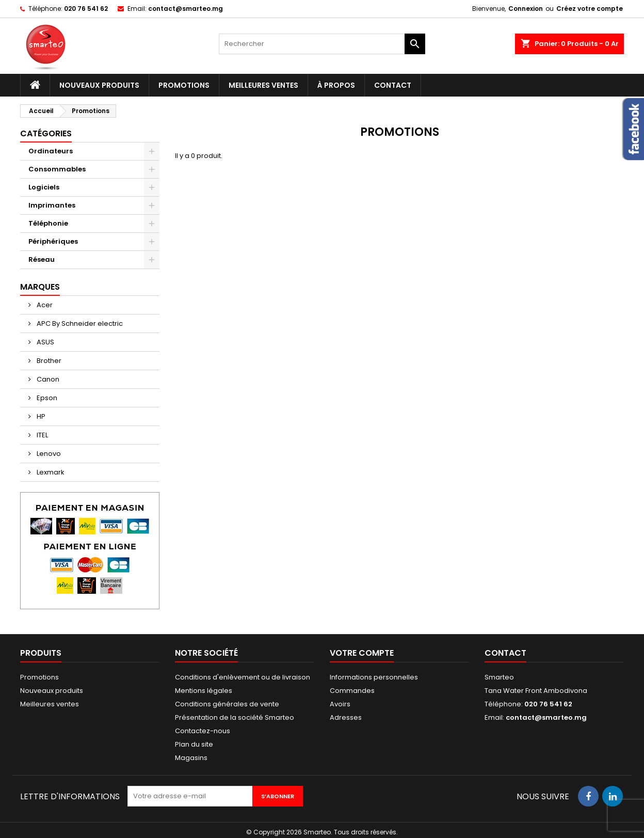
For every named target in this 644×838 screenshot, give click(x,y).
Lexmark (50, 472)
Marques (40, 287)
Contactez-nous (203, 731)
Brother (48, 361)
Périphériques (53, 241)
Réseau (42, 259)
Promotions (184, 85)
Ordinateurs (51, 151)
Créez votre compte (590, 9)
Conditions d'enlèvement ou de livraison (243, 677)
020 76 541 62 (86, 9)
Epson (46, 398)
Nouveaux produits (99, 85)
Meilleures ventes (263, 85)
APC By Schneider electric (79, 323)
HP (40, 416)
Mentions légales (204, 691)
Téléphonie (48, 223)
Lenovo (48, 454)
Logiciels (44, 187)
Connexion (526, 9)
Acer (44, 305)
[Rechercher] (322, 44)
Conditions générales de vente (227, 704)
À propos (336, 85)
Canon (47, 379)
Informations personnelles (374, 677)
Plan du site (194, 744)
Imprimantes (52, 205)
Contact (393, 85)
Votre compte (362, 653)
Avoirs (340, 704)
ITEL (42, 435)
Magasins (191, 758)
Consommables (57, 169)
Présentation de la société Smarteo (235, 717)
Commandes (352, 691)
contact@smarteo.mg (186, 9)
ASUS (45, 342)
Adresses (346, 717)
